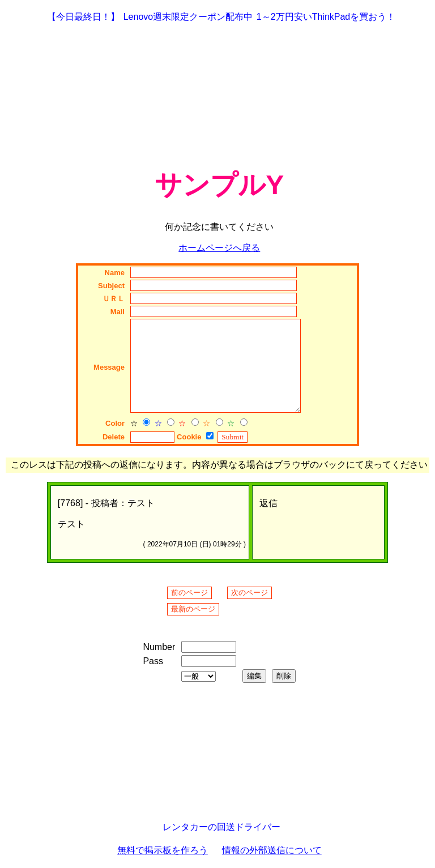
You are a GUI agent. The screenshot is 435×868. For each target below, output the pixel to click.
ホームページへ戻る (219, 248)
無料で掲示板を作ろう (163, 850)
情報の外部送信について (272, 850)
